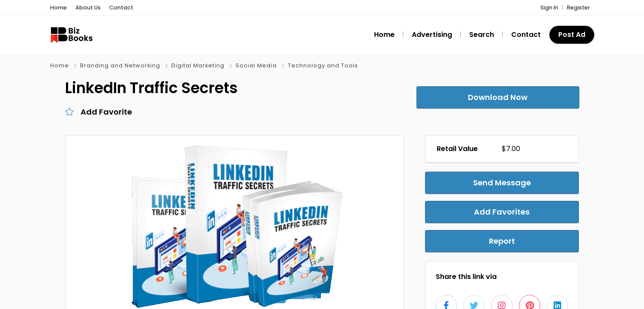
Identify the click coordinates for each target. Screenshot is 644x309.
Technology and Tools (323, 65)
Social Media (256, 65)
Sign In (549, 8)
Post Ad (572, 35)
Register (578, 8)
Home (58, 8)
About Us (88, 8)
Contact (121, 8)
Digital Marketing (198, 65)
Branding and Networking (120, 65)
